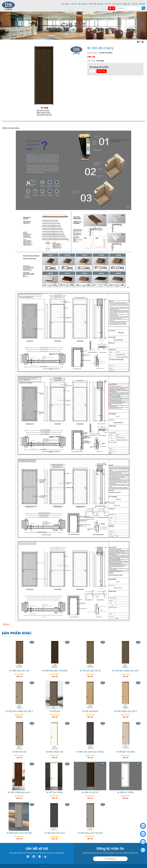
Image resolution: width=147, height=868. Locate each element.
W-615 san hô (19, 752)
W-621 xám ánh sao (55, 833)
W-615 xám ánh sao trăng (90, 752)
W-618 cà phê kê (90, 793)
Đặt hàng (102, 71)
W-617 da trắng (55, 793)
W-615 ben (55, 711)
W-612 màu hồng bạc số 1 (125, 671)
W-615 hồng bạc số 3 (126, 711)
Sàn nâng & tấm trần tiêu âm (91, 4)
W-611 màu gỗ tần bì (90, 671)
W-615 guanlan (90, 711)
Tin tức (135, 4)
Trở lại (6, 625)
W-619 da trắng (126, 793)
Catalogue (117, 4)
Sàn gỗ (108, 4)
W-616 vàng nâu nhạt (19, 793)
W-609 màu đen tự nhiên (55, 671)
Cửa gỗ (73, 4)
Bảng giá (127, 4)
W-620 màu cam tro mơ (19, 833)
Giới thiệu (65, 4)
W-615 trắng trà (55, 752)
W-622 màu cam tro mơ (90, 833)
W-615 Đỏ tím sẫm (125, 752)
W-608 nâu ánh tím (19, 671)
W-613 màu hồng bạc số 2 (19, 711)
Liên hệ (142, 4)
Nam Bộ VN (72, 866)
